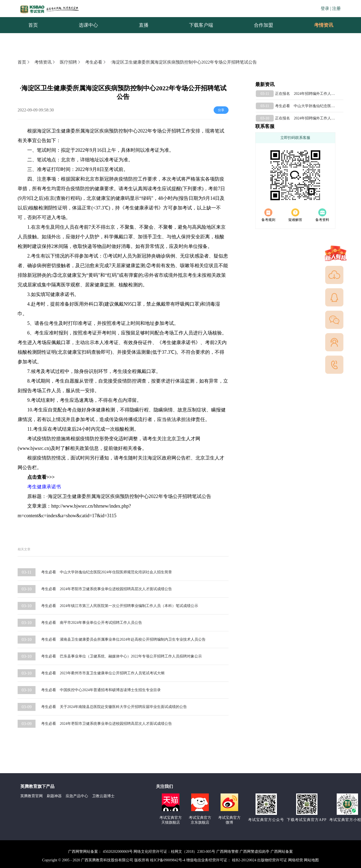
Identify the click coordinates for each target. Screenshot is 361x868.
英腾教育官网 (32, 796)
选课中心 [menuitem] (88, 25)
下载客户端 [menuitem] (201, 25)
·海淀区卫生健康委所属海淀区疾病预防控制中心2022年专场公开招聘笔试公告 (184, 62)
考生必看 (96, 62)
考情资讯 (319, 25)
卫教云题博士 (103, 796)
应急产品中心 (77, 796)
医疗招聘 (70, 62)
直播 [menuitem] (144, 25)
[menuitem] (323, 25)
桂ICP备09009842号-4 (168, 860)
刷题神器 (54, 796)
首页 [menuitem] (33, 25)
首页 (24, 62)
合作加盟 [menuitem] (264, 25)
